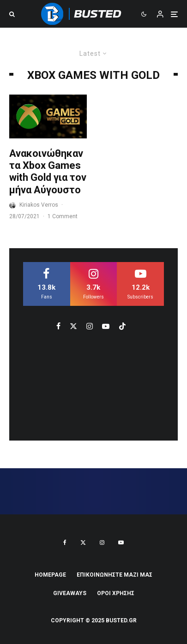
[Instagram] (102, 543)
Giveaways (70, 593)
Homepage (50, 575)
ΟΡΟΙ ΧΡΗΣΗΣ (116, 593)
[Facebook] (65, 543)
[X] (83, 543)
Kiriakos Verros (39, 205)
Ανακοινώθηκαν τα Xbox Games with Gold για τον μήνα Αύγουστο (48, 172)
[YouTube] (121, 543)
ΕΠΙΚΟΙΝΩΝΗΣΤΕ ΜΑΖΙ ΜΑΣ (115, 575)
